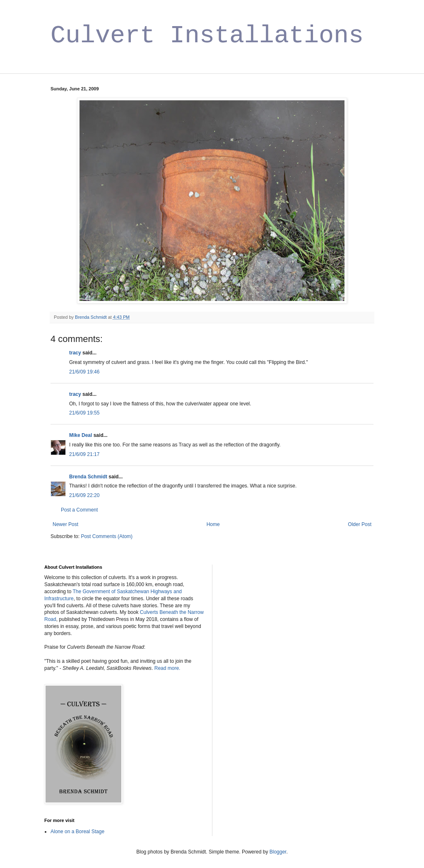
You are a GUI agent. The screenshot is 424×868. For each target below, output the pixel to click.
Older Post (360, 524)
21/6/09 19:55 (84, 413)
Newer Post (65, 524)
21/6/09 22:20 (84, 495)
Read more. (167, 668)
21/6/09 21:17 (84, 454)
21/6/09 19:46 (84, 372)
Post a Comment (79, 510)
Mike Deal (81, 435)
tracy (75, 353)
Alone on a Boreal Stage (77, 832)
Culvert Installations (207, 36)
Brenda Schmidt (88, 477)
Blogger (278, 852)
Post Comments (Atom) (107, 536)
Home (213, 524)
